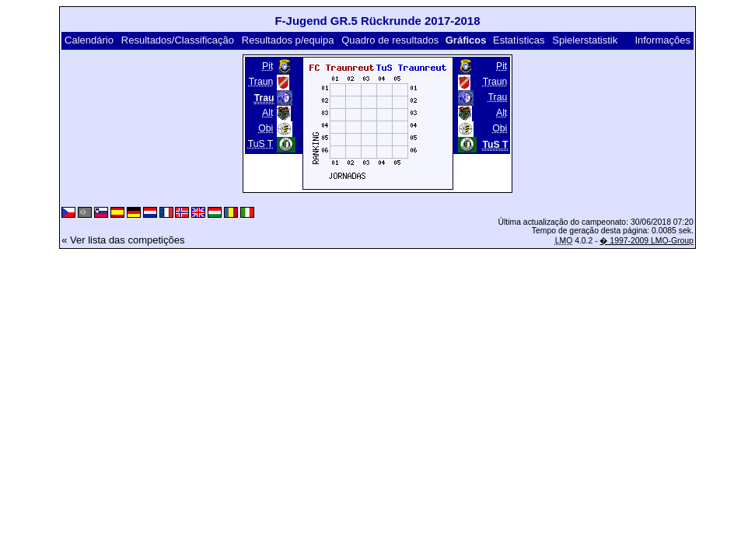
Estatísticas (519, 40)
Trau (498, 97)
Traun (261, 82)
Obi (266, 128)
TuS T (261, 144)
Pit (267, 66)
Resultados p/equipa (288, 40)
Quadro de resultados (390, 40)
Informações (662, 40)
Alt (267, 113)
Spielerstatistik (585, 40)
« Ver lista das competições (123, 240)
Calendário (89, 40)
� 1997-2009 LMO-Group (646, 241)
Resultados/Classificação (178, 40)
